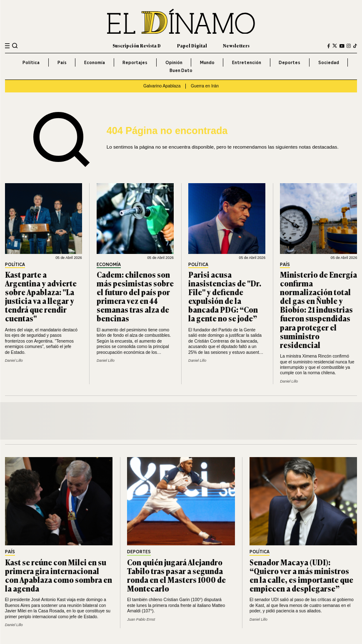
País (62, 62)
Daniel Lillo (14, 361)
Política (31, 62)
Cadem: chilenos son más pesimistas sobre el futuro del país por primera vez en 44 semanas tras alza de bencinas (135, 296)
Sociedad (329, 62)
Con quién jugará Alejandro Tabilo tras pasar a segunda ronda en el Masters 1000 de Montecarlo (176, 575)
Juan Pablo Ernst (141, 619)
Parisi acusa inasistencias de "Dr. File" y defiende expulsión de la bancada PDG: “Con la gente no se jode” (225, 296)
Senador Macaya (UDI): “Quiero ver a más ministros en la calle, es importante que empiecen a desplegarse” (301, 575)
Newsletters (236, 46)
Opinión (174, 62)
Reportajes (135, 62)
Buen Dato (181, 70)
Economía (95, 62)
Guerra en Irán (205, 86)
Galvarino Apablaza (162, 86)
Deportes (290, 62)
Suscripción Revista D (137, 46)
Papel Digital (192, 46)
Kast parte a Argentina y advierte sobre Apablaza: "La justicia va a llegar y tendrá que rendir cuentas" (41, 296)
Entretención (247, 62)
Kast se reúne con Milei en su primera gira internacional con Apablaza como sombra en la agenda (59, 575)
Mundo (207, 62)
